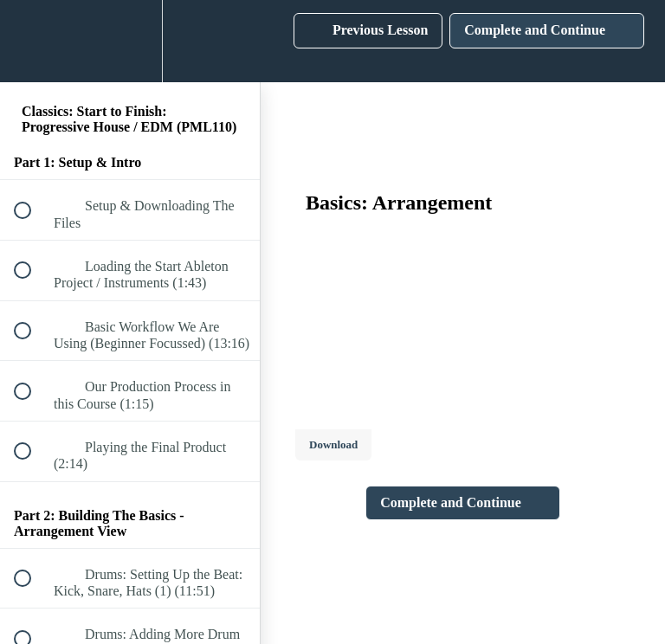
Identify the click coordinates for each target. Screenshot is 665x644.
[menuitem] (130, 41)
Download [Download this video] (333, 444)
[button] (32, 41)
